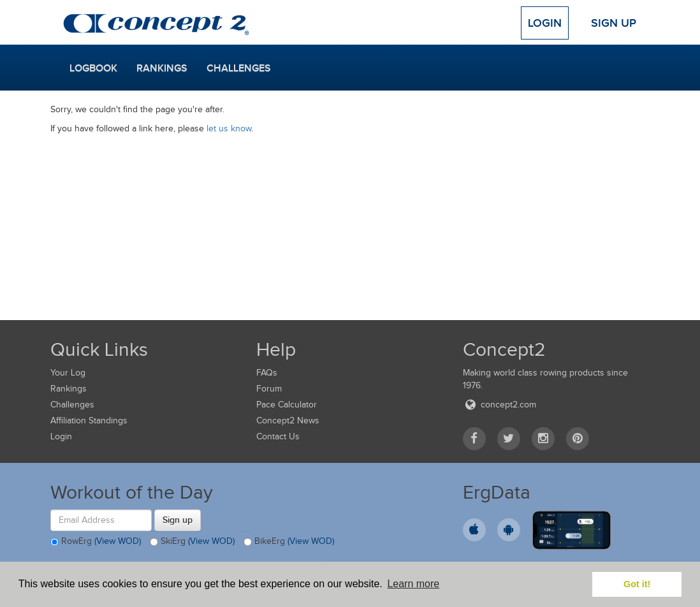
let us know (229, 128)
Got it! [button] (637, 584)
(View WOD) (118, 541)
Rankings (162, 68)
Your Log (68, 373)
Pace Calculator (287, 405)
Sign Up (614, 23)
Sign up (178, 520)
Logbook (93, 68)
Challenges (239, 68)
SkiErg (192, 542)
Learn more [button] (413, 584)
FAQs (267, 373)
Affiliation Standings (89, 421)
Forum (269, 389)
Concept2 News (288, 421)
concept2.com (499, 405)
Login (545, 23)
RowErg (96, 542)
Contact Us (278, 436)
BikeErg (289, 542)
